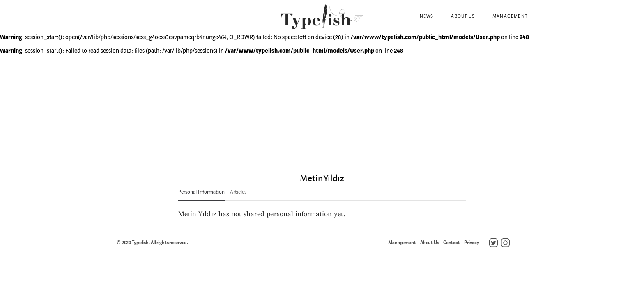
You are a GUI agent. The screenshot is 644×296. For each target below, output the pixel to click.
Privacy (472, 243)
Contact (452, 243)
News (427, 16)
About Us (463, 16)
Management (510, 16)
